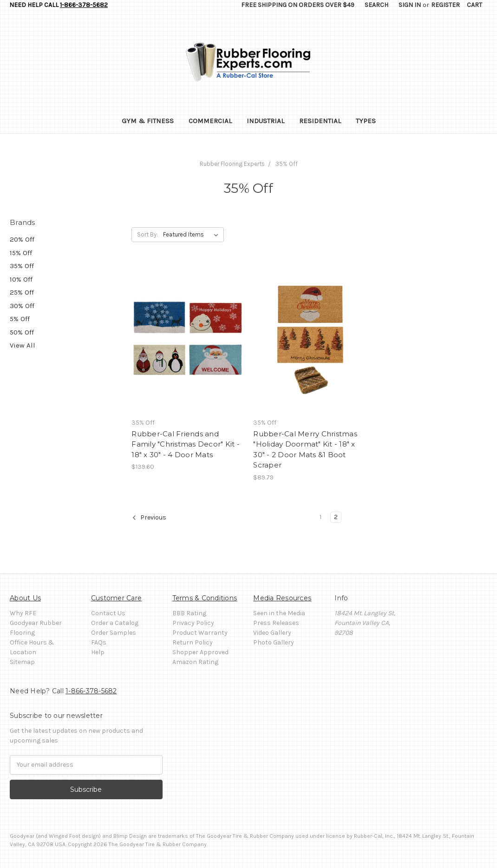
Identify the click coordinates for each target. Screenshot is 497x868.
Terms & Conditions (205, 598)
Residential (320, 121)
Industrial (265, 121)
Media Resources (282, 598)
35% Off (22, 266)
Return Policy (193, 642)
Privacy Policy (193, 623)
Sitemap (22, 662)
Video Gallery (272, 633)
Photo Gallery (274, 642)
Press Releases (276, 623)
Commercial (210, 121)
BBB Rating (189, 613)
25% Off (22, 292)
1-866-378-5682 (84, 5)
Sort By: (147, 234)
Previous (149, 518)
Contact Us (108, 613)
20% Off (22, 239)
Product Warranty (200, 633)
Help (98, 652)
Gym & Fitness (148, 121)
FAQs (99, 642)
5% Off (20, 319)
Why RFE (23, 613)
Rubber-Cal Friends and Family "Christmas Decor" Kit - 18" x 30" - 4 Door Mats (186, 444)
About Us (25, 598)
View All (23, 345)
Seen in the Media (279, 613)
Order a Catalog (115, 623)
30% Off (22, 306)
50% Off (22, 332)
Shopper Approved (200, 652)
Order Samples (114, 633)
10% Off (21, 279)
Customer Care (116, 598)
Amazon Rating (195, 662)
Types (366, 121)
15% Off (21, 253)
